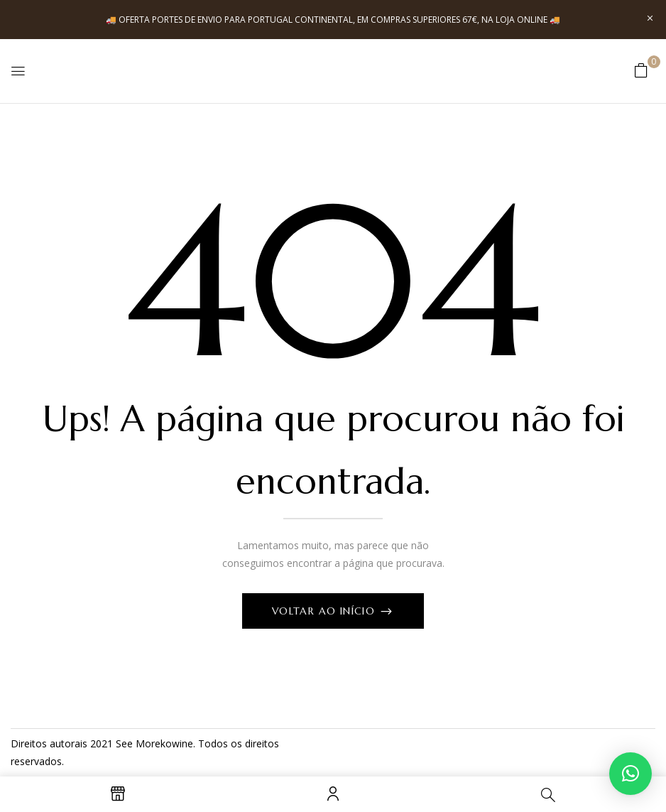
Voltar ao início (326, 611)
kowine (177, 743)
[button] (641, 70)
